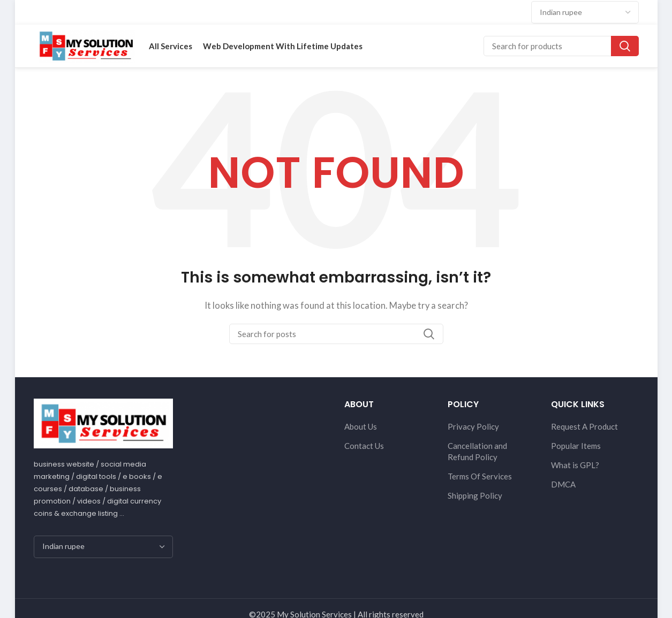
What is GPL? (575, 465)
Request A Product (584, 426)
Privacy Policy (473, 426)
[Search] (561, 46)
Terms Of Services (480, 476)
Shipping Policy (475, 495)
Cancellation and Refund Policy (477, 451)
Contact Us (364, 446)
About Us (361, 426)
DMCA (563, 484)
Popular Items (576, 446)
